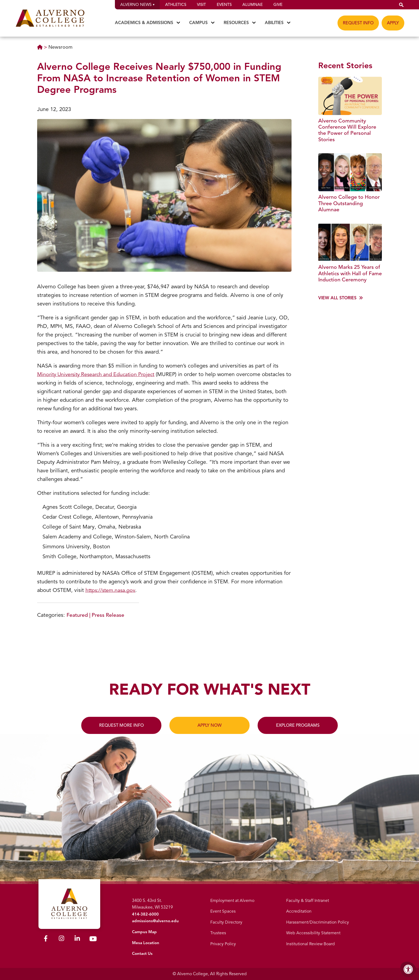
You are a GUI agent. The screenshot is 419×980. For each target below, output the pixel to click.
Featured (77, 615)
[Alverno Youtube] (93, 938)
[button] (401, 5)
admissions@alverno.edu (156, 921)
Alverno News (137, 5)
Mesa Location (146, 943)
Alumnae (253, 5)
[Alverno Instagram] (61, 938)
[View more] (340, 307)
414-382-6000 (145, 914)
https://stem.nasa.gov (112, 590)
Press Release (109, 615)
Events (224, 5)
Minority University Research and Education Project (99, 374)
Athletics (176, 5)
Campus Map (144, 932)
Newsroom (60, 47)
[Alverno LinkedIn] (77, 938)
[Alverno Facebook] (46, 938)
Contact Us (142, 954)
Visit (201, 5)
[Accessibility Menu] (408, 969)
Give (278, 5)
